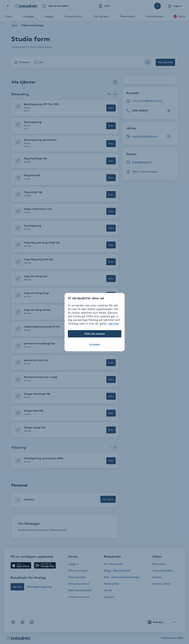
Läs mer (114, 323)
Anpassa (95, 344)
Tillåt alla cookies (95, 334)
